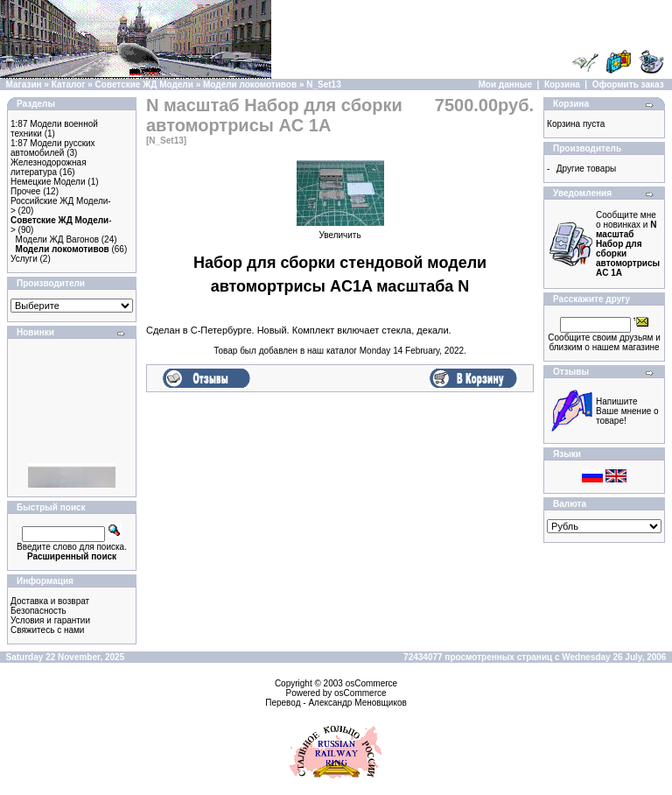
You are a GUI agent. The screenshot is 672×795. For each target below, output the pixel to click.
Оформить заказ (628, 84)
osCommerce (371, 683)
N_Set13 (323, 84)
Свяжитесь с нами (47, 630)
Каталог (69, 84)
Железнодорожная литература (49, 167)
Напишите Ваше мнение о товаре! (627, 411)
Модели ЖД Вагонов (57, 239)
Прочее (25, 191)
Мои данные (505, 84)
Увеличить (340, 231)
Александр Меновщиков (357, 703)
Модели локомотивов (250, 84)
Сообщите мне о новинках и (628, 244)
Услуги (24, 259)
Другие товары (586, 169)
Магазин (24, 84)
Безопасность (38, 611)
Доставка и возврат (50, 601)
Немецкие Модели (48, 182)
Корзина (562, 84)
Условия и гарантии (50, 620)
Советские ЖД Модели (144, 84)
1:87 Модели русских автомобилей (53, 148)
